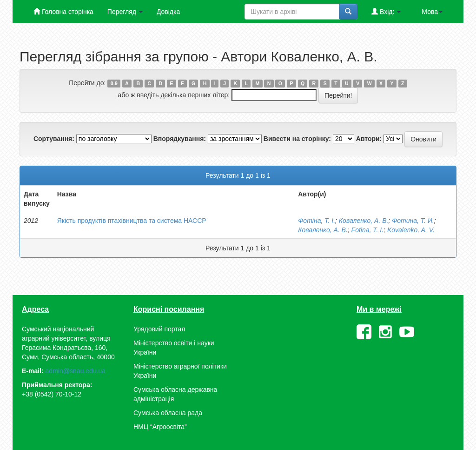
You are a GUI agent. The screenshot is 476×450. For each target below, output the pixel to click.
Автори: (369, 139)
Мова (432, 12)
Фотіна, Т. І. (317, 221)
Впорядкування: (180, 139)
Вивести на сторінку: (297, 139)
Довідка (168, 12)
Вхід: (386, 11)
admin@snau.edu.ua (76, 371)
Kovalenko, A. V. (411, 230)
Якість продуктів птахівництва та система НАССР (132, 221)
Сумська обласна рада (168, 413)
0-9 (114, 83)
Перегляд (125, 12)
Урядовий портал (159, 329)
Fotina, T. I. (368, 230)
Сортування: (54, 139)
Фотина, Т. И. (413, 221)
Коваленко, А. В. (364, 221)
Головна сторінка (63, 11)
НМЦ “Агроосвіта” (160, 427)
